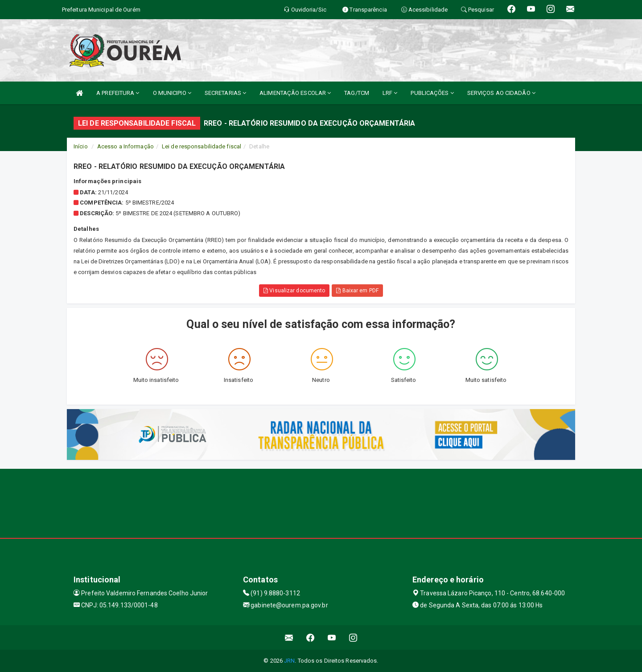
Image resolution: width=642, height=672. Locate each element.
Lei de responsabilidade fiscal (202, 146)
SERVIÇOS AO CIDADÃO (501, 93)
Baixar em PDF (357, 291)
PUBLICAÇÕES (432, 93)
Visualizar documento (294, 291)
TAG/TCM (357, 93)
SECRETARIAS (225, 93)
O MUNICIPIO (172, 93)
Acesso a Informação (126, 146)
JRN (289, 661)
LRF (390, 93)
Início (81, 146)
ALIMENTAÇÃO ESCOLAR (295, 93)
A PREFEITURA (118, 93)
